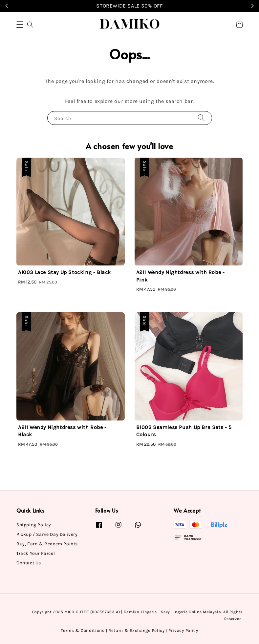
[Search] (201, 118)
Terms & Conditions (83, 630)
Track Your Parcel (36, 553)
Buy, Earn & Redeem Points (47, 544)
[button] (20, 25)
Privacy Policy (183, 630)
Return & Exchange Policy (137, 630)
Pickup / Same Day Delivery (47, 534)
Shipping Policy (34, 525)
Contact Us (29, 563)
